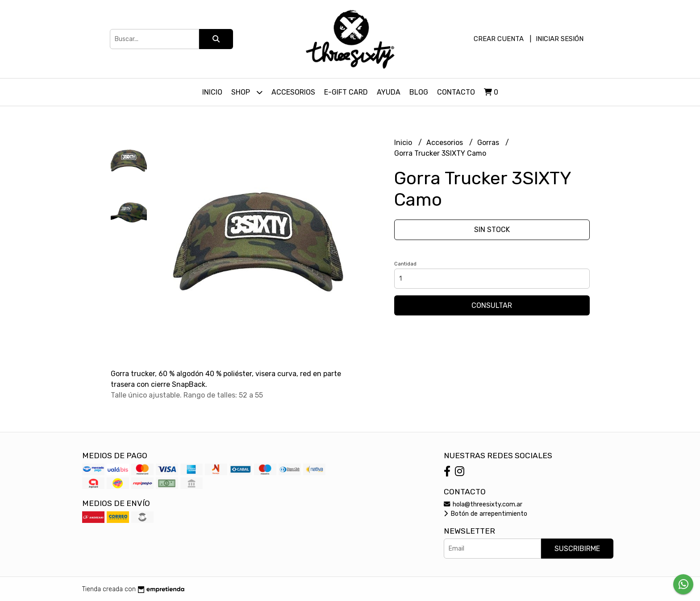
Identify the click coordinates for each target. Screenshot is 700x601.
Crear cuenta (499, 39)
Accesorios (293, 92)
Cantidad (405, 264)
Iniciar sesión (560, 39)
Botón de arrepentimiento (485, 514)
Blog (419, 92)
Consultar (492, 305)
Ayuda (389, 92)
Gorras (489, 143)
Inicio (212, 92)
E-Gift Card (346, 92)
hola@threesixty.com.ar (483, 504)
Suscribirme (577, 549)
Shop (247, 92)
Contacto (456, 92)
